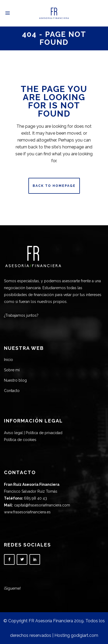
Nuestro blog (15, 380)
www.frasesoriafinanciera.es (27, 512)
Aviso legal (13, 433)
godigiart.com (85, 635)
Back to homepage (54, 186)
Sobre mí (12, 370)
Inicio (8, 360)
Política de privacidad (44, 433)
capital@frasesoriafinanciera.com (42, 505)
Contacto (12, 391)
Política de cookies (20, 440)
